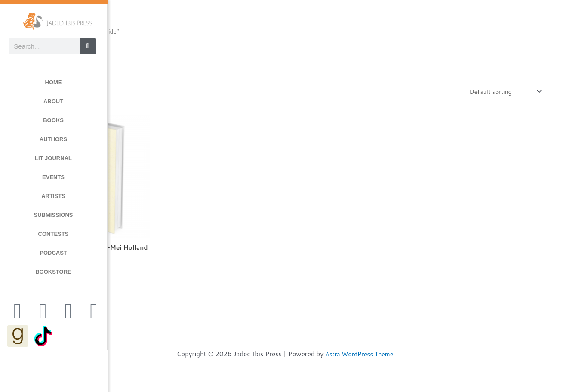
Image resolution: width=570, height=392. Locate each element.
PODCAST (53, 253)
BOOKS (53, 120)
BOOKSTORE (53, 272)
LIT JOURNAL (53, 158)
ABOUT (53, 101)
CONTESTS (54, 234)
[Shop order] (502, 92)
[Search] (88, 46)
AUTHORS (53, 139)
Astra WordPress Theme (359, 354)
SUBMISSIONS (53, 215)
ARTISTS (53, 196)
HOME (54, 82)
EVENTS (53, 177)
